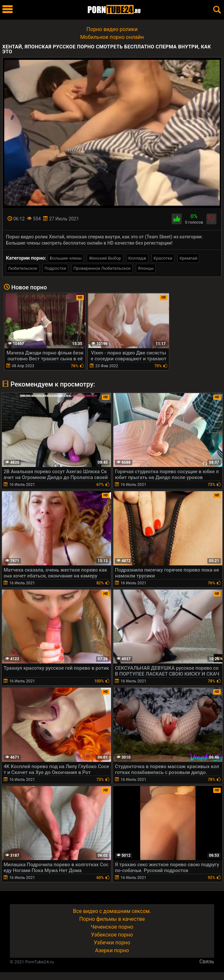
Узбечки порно (112, 943)
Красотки (163, 258)
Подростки (55, 268)
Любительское (23, 268)
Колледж (137, 258)
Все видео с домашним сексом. (112, 911)
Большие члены (66, 258)
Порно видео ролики (112, 29)
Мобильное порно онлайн (112, 37)
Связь (207, 962)
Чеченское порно (112, 927)
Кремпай (188, 258)
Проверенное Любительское (102, 268)
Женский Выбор (105, 258)
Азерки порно (112, 950)
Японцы (146, 268)
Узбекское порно (112, 935)
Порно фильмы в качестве (112, 919)
